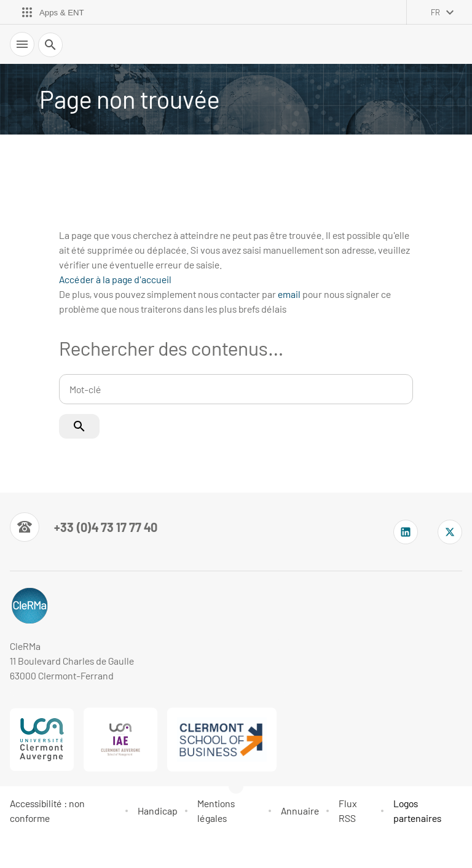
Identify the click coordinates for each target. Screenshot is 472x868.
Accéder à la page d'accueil (115, 279)
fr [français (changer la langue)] (435, 12)
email (289, 294)
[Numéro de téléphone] (84, 527)
